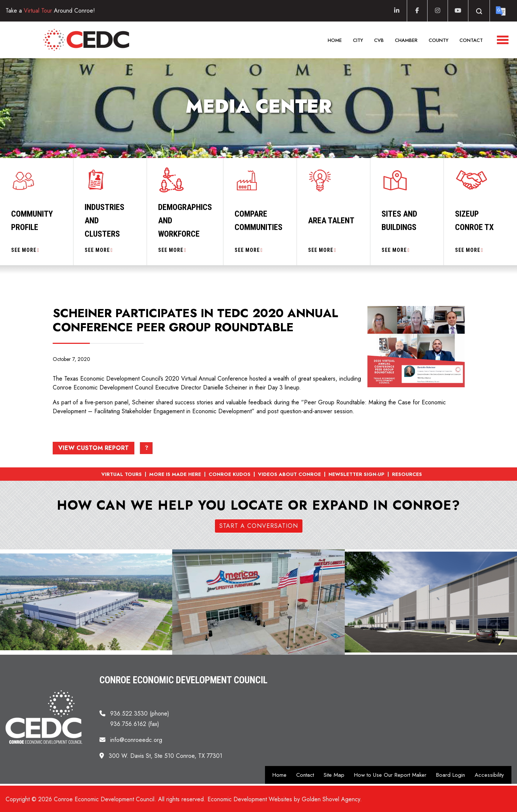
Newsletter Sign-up (356, 474)
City (358, 40)
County (439, 40)
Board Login (451, 775)
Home (335, 40)
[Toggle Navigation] (503, 40)
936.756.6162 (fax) (135, 724)
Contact (471, 40)
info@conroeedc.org (136, 740)
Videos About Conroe (289, 474)
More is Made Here (175, 474)
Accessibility (489, 775)
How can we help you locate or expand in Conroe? (258, 505)
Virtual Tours (122, 474)
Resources (407, 474)
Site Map (334, 775)
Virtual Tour (38, 11)
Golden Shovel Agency (331, 799)
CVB (379, 40)
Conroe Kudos (230, 474)
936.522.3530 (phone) (140, 714)
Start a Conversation (259, 526)
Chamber (406, 40)
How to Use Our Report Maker (390, 775)
